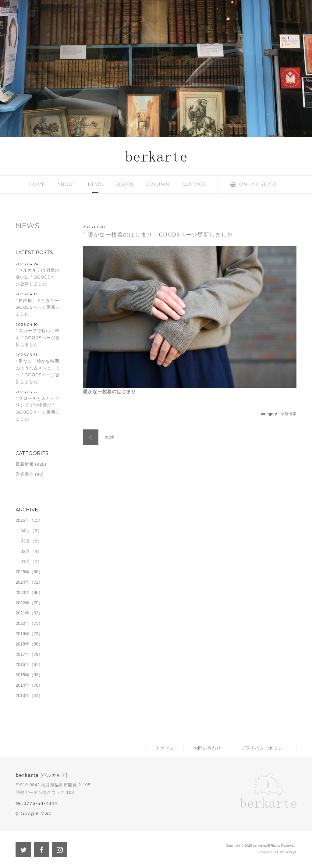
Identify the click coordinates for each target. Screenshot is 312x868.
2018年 (22, 644)
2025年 (22, 572)
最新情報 (289, 414)
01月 (25, 561)
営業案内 (25, 474)
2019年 (22, 634)
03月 (25, 541)
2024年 (22, 582)
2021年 (22, 613)
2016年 (22, 664)
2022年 (22, 603)
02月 (25, 551)
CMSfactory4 (287, 852)
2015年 (22, 675)
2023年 (22, 592)
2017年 (22, 654)
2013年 (22, 695)
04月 (25, 531)
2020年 (22, 623)
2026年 (22, 520)
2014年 (22, 685)
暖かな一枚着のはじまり (109, 391)
